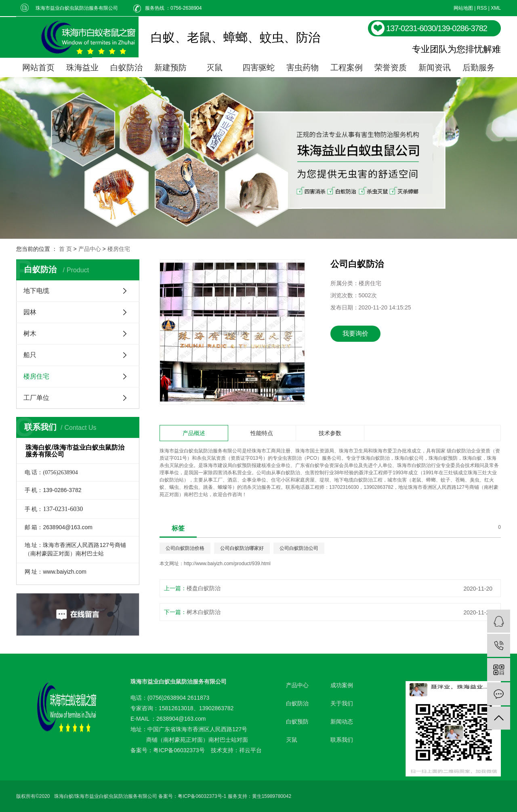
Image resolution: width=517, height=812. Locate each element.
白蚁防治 (126, 67)
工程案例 (347, 67)
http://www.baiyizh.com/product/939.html (227, 564)
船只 (30, 355)
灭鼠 (214, 67)
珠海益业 (82, 67)
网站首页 (38, 67)
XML (496, 8)
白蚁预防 (297, 722)
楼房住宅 (119, 249)
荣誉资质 (391, 67)
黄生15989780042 (272, 796)
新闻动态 (342, 722)
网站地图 (463, 8)
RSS (482, 8)
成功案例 (342, 685)
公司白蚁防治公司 (299, 548)
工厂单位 (36, 398)
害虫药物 (303, 67)
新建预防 (170, 67)
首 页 (65, 249)
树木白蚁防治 (204, 612)
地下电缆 (36, 291)
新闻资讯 (435, 67)
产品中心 (90, 249)
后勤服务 (479, 67)
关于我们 (342, 703)
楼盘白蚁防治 (204, 588)
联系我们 (342, 740)
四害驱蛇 (258, 67)
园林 (30, 312)
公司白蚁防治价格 (185, 548)
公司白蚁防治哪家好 (242, 548)
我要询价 (355, 333)
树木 (30, 333)
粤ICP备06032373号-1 (202, 796)
